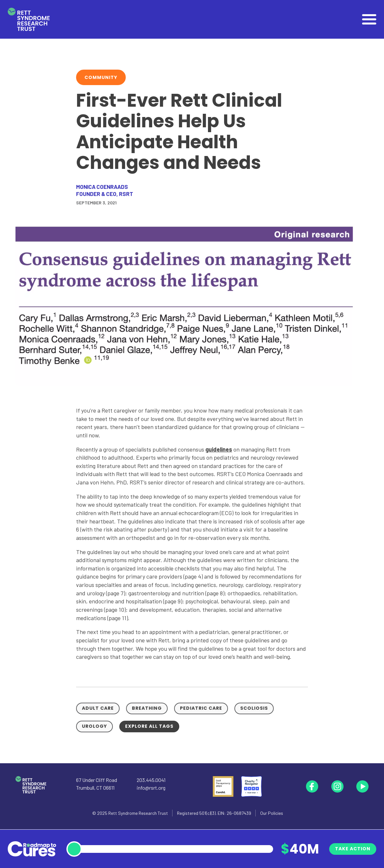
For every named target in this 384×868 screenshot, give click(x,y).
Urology (94, 726)
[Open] (369, 19)
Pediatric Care (201, 708)
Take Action (353, 849)
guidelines (219, 449)
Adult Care (98, 708)
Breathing (147, 708)
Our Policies (272, 813)
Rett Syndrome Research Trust (138, 813)
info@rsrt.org (151, 788)
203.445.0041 (151, 780)
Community (101, 77)
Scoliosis (254, 708)
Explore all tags (149, 726)
